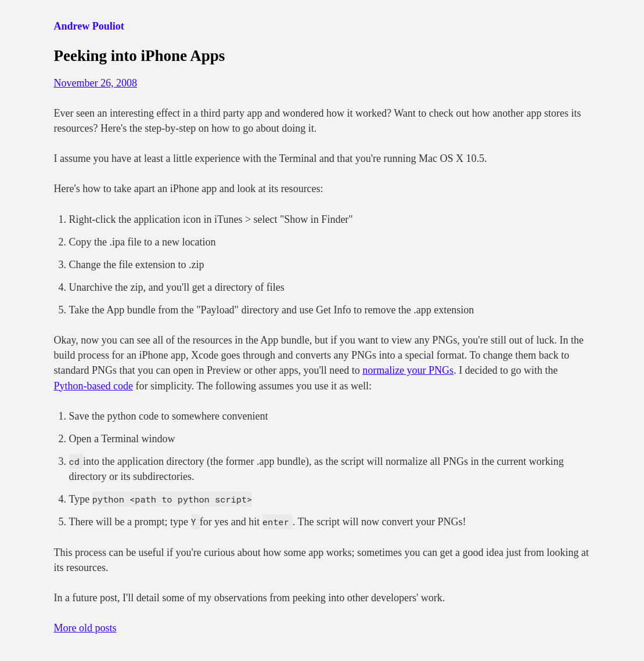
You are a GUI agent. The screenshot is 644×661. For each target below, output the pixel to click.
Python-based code (93, 386)
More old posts (85, 628)
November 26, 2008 (96, 83)
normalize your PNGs (408, 370)
